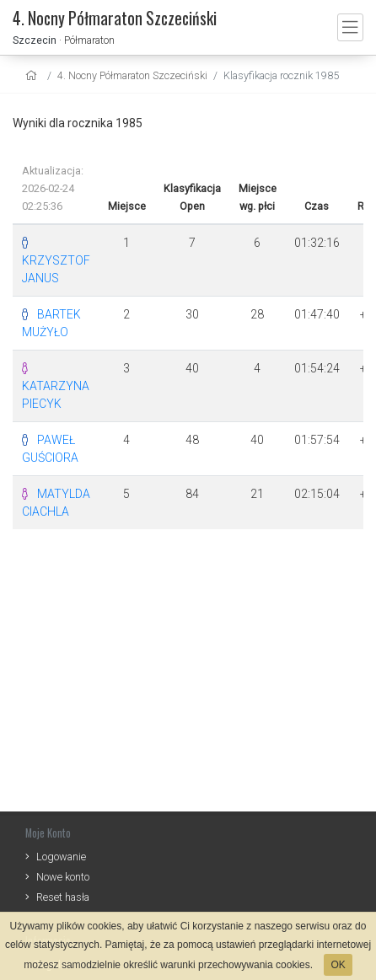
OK (338, 965)
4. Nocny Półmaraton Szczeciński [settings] (132, 75)
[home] (33, 75)
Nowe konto (63, 877)
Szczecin (35, 40)
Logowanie (61, 857)
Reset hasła (63, 897)
